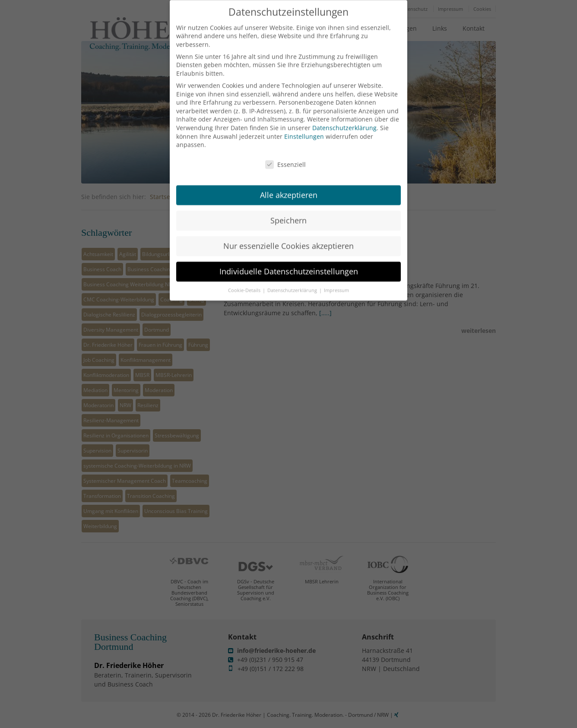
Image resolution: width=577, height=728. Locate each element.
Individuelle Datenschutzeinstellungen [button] (289, 259)
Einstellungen (304, 124)
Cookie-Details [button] (245, 278)
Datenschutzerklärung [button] (293, 278)
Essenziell (285, 153)
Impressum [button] (336, 278)
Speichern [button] (288, 208)
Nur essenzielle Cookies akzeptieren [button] (288, 234)
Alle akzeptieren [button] (289, 183)
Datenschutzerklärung (344, 116)
